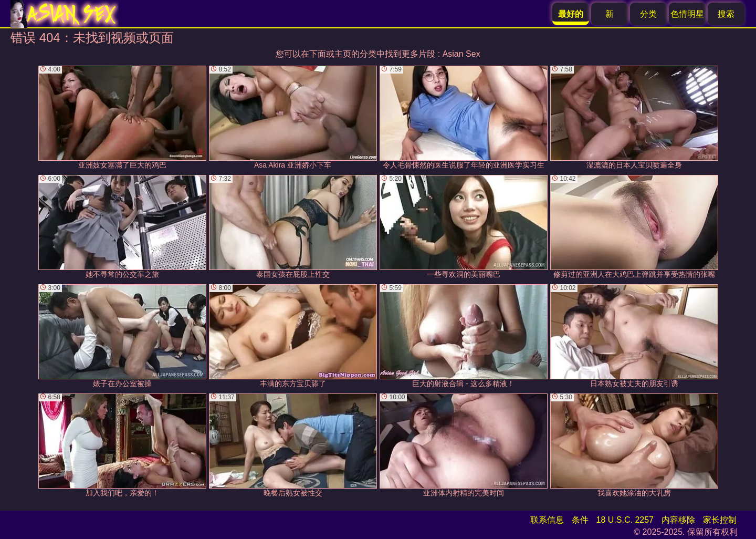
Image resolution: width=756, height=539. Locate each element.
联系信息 (547, 520)
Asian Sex (461, 54)
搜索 (726, 14)
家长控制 (720, 520)
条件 (580, 520)
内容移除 (678, 520)
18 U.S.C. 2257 (625, 520)
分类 (648, 14)
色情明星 (687, 14)
